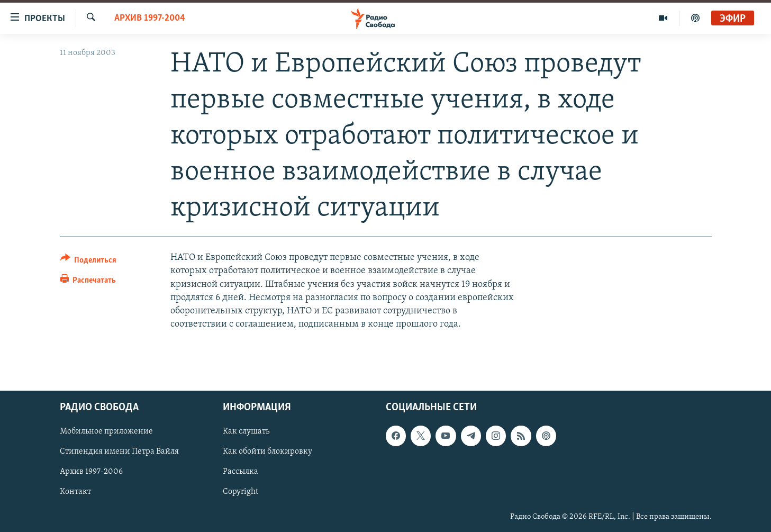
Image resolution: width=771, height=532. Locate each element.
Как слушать (246, 432)
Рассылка (241, 472)
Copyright (241, 492)
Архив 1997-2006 (91, 472)
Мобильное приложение (106, 432)
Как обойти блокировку (267, 452)
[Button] (89, 262)
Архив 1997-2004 (150, 18)
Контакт (75, 492)
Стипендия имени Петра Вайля (119, 452)
